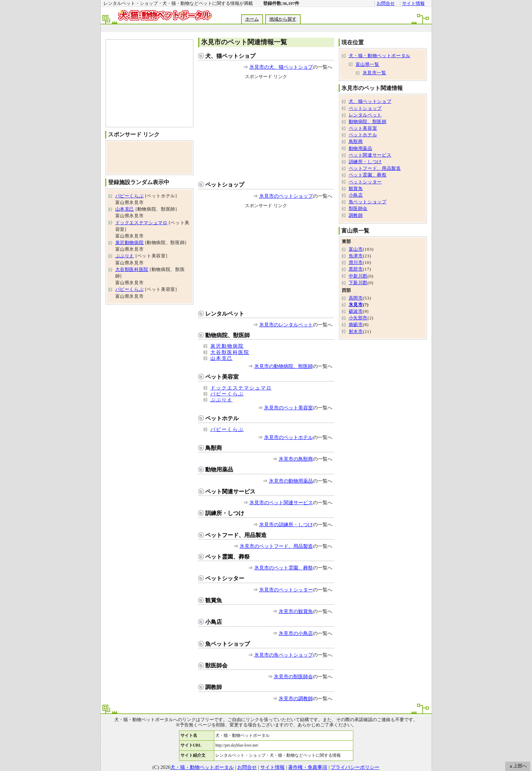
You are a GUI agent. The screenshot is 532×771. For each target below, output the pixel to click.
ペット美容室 (222, 377)
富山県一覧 (368, 65)
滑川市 (356, 263)
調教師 (214, 687)
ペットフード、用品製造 (236, 535)
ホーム (252, 19)
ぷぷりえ (222, 400)
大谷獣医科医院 (230, 352)
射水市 (356, 332)
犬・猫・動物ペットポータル (380, 56)
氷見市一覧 (375, 73)
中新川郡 (358, 276)
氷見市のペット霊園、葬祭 (284, 568)
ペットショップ (225, 185)
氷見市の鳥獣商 (296, 459)
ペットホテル (222, 418)
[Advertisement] (266, 28)
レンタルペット (225, 314)
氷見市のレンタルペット (286, 325)
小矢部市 (358, 318)
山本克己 (222, 358)
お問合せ (386, 3)
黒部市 (356, 269)
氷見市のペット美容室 (288, 408)
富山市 (356, 249)
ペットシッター (225, 578)
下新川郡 (358, 283)
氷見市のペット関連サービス (281, 502)
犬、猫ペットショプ (230, 56)
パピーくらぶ (227, 394)
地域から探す (283, 19)
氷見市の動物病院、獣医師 (284, 366)
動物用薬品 (219, 470)
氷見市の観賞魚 (296, 611)
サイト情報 (413, 3)
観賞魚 (214, 600)
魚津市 (356, 256)
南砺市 (356, 325)
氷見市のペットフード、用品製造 (276, 546)
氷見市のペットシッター (286, 590)
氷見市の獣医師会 (293, 676)
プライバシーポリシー (355, 767)
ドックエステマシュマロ (241, 388)
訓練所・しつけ (225, 513)
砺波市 (356, 311)
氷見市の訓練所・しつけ (286, 524)
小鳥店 (214, 622)
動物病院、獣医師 (228, 335)
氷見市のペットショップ (286, 196)
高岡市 (356, 298)
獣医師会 (216, 666)
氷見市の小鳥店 (296, 633)
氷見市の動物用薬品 (291, 481)
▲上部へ (518, 766)
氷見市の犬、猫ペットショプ (281, 67)
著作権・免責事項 (308, 767)
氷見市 (356, 305)
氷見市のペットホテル (288, 437)
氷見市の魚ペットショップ (284, 655)
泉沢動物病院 (227, 346)
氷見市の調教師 (296, 698)
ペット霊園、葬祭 (228, 557)
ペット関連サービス (230, 492)
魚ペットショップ (228, 644)
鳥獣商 (214, 448)
